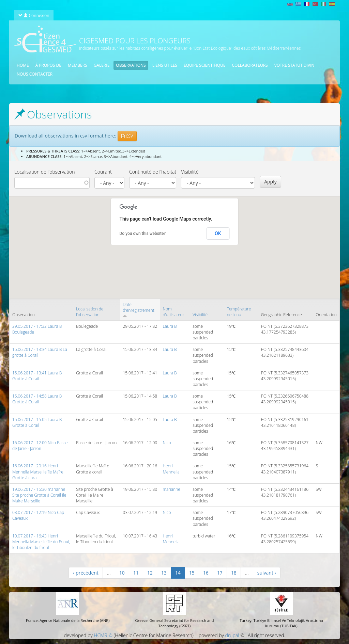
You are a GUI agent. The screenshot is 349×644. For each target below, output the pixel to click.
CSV (127, 136)
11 (136, 573)
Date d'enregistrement (138, 310)
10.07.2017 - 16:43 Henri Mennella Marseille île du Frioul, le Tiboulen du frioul (41, 542)
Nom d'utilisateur (173, 312)
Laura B (170, 326)
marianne (171, 489)
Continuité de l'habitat (153, 172)
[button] (143, 265)
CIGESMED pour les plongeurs (135, 41)
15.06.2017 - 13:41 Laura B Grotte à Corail (37, 376)
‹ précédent (86, 573)
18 (234, 573)
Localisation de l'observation (45, 172)
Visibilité (190, 172)
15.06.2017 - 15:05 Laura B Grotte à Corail (37, 422)
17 (220, 573)
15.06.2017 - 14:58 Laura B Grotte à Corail (37, 399)
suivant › (267, 573)
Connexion (34, 15)
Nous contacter (35, 74)
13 (164, 573)
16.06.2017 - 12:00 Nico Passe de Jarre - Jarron (40, 446)
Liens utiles (165, 65)
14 (178, 573)
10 (122, 573)
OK (218, 234)
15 (192, 573)
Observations (131, 65)
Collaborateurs (250, 65)
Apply (270, 182)
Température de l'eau (239, 312)
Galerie (102, 65)
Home (23, 65)
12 (150, 573)
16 (206, 573)
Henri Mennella (171, 469)
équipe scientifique (205, 65)
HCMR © (103, 635)
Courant (103, 172)
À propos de (48, 65)
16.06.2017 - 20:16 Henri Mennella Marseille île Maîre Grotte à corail (38, 472)
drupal (232, 635)
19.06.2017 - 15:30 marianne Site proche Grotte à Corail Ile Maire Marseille (39, 495)
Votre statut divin (294, 65)
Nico (167, 443)
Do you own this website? (143, 234)
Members (78, 65)
